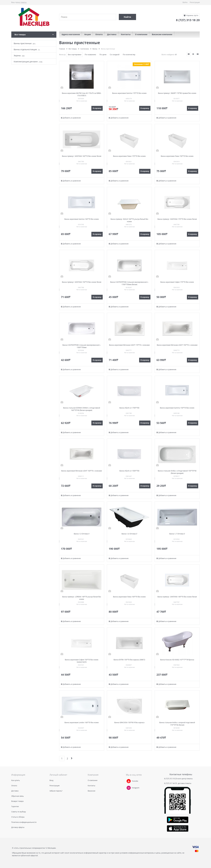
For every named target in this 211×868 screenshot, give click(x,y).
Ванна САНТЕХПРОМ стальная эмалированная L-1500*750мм (82, 346)
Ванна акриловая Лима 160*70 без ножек (129, 597)
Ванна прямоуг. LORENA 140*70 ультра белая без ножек (82, 598)
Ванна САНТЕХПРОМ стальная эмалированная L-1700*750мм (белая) (129, 283)
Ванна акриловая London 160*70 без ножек (82, 723)
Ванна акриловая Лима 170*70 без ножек (129, 156)
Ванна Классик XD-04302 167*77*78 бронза (177, 660)
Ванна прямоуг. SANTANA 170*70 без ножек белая (177, 219)
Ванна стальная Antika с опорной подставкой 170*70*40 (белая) (177, 724)
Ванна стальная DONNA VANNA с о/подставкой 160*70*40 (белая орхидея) (82, 409)
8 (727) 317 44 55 (171, 783)
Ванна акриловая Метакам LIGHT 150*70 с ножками (177, 345)
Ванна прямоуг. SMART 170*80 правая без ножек (177, 93)
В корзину (97, 108)
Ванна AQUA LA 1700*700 (129, 408)
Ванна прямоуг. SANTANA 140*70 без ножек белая (177, 597)
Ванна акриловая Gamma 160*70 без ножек (82, 219)
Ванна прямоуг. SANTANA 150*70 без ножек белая (82, 282)
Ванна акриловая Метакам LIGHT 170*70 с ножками (129, 345)
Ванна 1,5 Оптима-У (82, 534)
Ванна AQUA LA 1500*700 (129, 471)
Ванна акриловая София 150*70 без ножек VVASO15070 (82, 661)
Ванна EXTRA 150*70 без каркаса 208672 (129, 660)
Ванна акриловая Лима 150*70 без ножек (177, 156)
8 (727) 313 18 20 (171, 779)
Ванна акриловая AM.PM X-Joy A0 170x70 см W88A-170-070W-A (82, 94)
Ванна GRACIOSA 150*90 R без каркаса (129, 723)
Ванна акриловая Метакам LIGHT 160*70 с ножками (82, 471)
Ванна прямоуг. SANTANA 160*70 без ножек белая (82, 156)
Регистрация (195, 2)
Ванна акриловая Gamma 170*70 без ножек (129, 93)
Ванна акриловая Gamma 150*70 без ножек (177, 408)
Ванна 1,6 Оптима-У (129, 534)
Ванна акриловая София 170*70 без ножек (177, 282)
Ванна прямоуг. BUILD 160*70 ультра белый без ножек (129, 220)
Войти (185, 2)
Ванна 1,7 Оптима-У (177, 534)
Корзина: (192, 15)
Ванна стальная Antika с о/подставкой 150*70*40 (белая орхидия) (177, 472)
